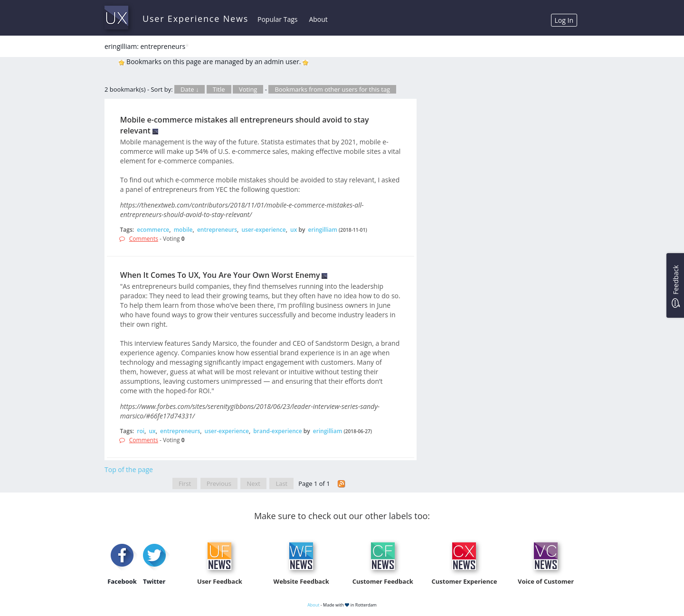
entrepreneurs (217, 230)
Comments (144, 239)
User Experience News (195, 19)
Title (219, 89)
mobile (183, 230)
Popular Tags (277, 19)
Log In (564, 20)
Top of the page (129, 469)
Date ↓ (190, 89)
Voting (248, 89)
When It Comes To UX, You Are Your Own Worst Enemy (220, 275)
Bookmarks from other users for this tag (332, 89)
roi (141, 431)
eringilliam (323, 230)
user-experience (263, 230)
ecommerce (153, 230)
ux (294, 230)
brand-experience (277, 431)
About (318, 19)
